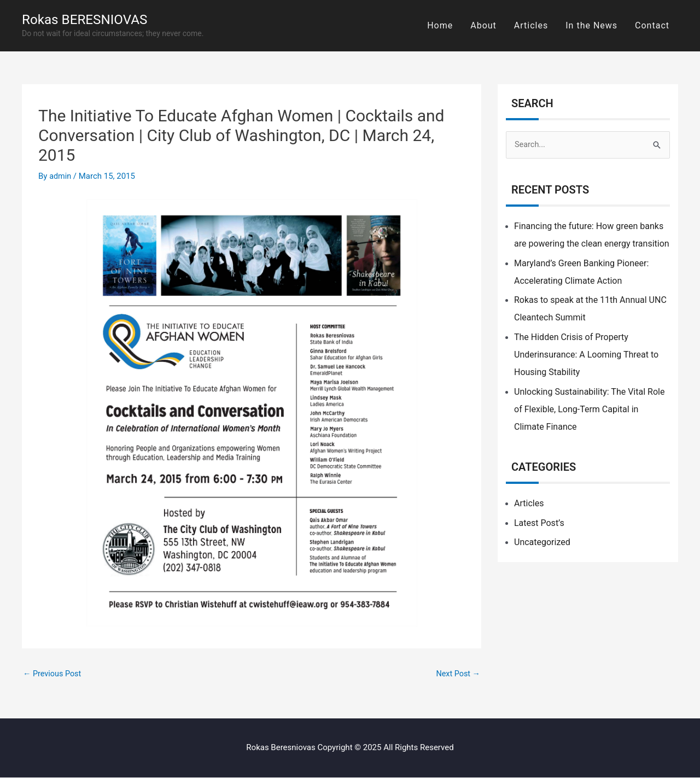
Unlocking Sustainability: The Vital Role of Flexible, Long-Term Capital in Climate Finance (589, 410)
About (483, 25)
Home (440, 25)
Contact (652, 25)
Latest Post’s (539, 523)
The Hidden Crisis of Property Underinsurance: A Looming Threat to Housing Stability (586, 355)
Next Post (457, 674)
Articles (531, 25)
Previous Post (53, 674)
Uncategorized (542, 543)
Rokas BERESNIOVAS (89, 20)
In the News (591, 25)
